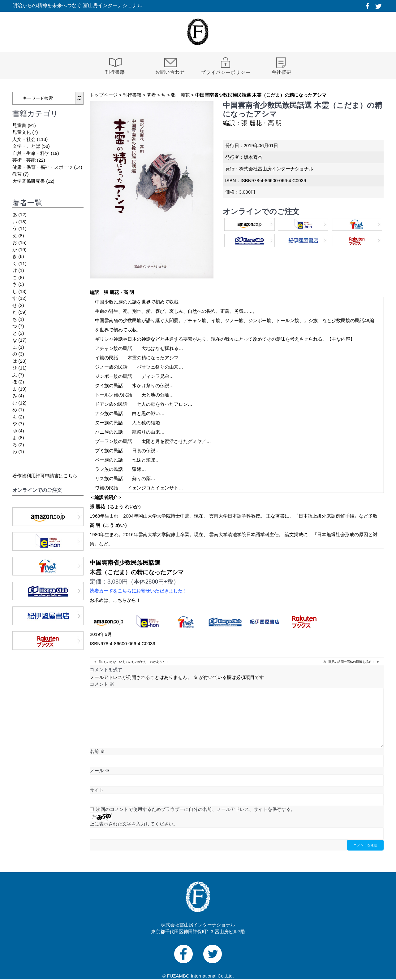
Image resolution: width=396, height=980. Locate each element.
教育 (17, 174)
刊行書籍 (132, 95)
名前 (97, 751)
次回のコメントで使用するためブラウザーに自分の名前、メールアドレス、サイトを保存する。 (196, 809)
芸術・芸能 (24, 160)
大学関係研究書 (29, 181)
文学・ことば (26, 146)
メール (100, 770)
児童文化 (22, 132)
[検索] (79, 98)
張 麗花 (180, 95)
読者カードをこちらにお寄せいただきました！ (138, 591)
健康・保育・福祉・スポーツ (43, 167)
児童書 (19, 125)
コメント (102, 684)
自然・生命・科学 (31, 153)
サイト (97, 790)
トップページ (104, 95)
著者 (151, 95)
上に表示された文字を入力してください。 (134, 824)
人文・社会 (24, 139)
